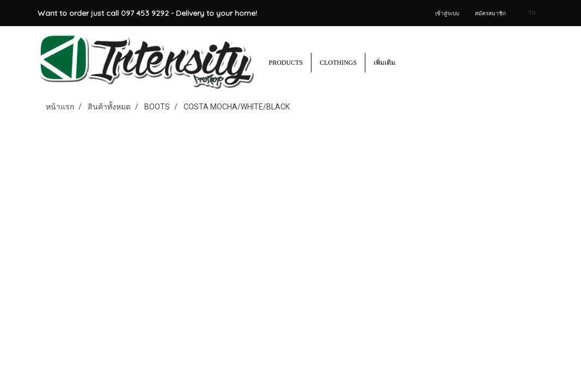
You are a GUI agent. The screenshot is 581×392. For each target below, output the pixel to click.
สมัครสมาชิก (490, 13)
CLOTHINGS (338, 63)
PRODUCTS (286, 63)
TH (528, 13)
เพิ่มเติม (384, 63)
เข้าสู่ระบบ (447, 13)
